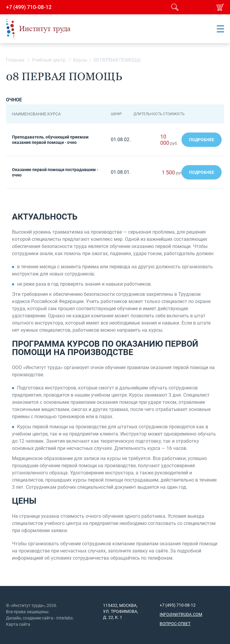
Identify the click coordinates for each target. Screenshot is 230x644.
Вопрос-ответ (175, 624)
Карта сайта (18, 624)
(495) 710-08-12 (180, 605)
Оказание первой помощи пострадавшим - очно (55, 172)
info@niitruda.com (181, 614)
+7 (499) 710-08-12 (29, 7)
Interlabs (65, 618)
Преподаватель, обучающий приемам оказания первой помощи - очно (50, 140)
